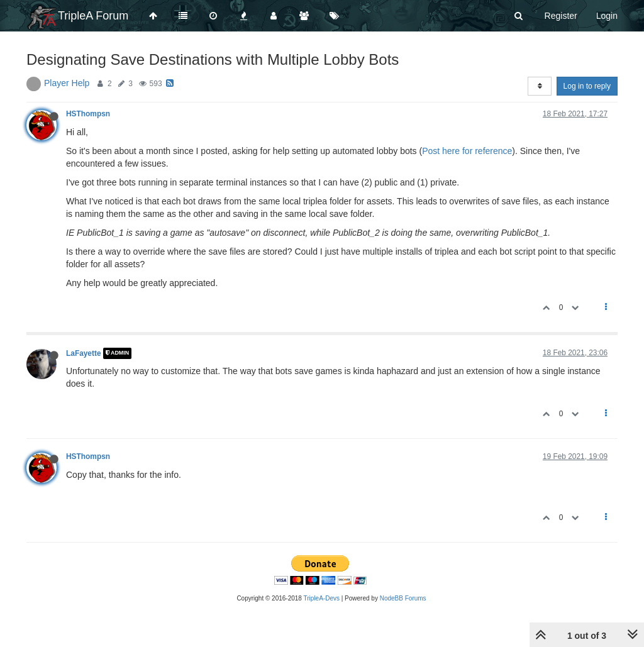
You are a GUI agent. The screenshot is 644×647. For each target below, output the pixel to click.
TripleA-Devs (322, 598)
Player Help (67, 83)
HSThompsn (88, 114)
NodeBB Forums (403, 598)
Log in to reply (587, 86)
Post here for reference (467, 151)
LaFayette (84, 353)
